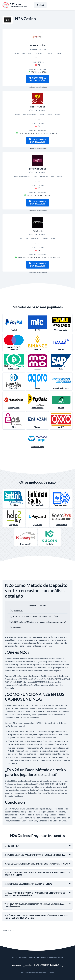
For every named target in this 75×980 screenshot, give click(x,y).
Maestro (14, 343)
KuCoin (49, 537)
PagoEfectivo (37, 401)
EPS (14, 420)
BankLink (14, 498)
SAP (61, 362)
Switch (61, 401)
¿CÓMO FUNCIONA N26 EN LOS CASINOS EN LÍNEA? (35, 616)
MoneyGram (14, 401)
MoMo (37, 362)
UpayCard (37, 518)
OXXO (61, 420)
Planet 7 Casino (37, 107)
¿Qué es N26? (17, 611)
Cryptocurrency (61, 498)
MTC (37, 323)
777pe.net (51, 973)
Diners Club (14, 382)
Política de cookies (20, 957)
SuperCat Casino (37, 45)
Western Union (61, 323)
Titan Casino (38, 231)
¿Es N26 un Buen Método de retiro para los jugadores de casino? (39, 622)
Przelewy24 (26, 537)
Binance (37, 343)
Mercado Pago (37, 440)
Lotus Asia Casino (38, 169)
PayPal (14, 323)
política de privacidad (37, 957)
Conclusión (16, 628)
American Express (61, 382)
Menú (40, 5)
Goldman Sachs (37, 498)
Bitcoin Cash (14, 362)
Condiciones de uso (55, 957)
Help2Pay (14, 518)
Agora (37, 382)
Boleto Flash (61, 518)
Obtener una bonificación (37, 79)
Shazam (37, 420)
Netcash (61, 343)
